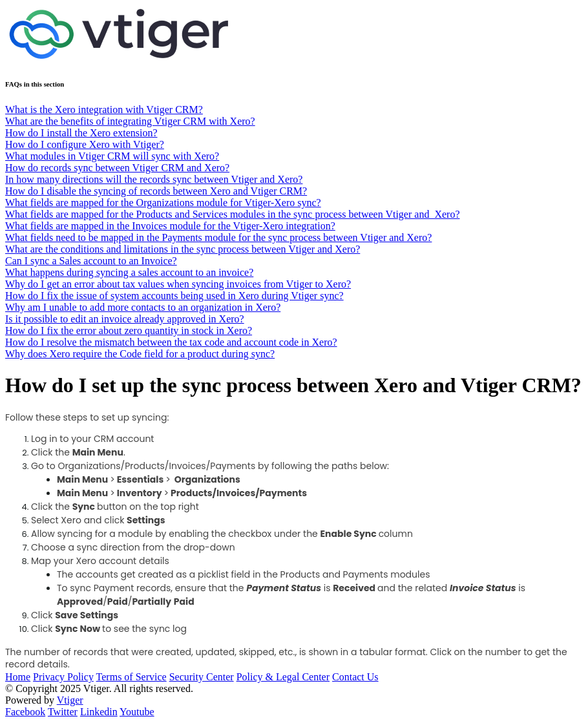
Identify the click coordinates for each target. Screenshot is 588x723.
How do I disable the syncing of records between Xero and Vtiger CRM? (156, 191)
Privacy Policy (63, 677)
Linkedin (99, 712)
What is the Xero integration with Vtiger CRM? (104, 110)
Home (18, 677)
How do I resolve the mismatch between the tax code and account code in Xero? (171, 342)
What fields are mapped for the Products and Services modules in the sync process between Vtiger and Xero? (232, 214)
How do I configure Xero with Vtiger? (85, 144)
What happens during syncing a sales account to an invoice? (129, 272)
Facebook (25, 712)
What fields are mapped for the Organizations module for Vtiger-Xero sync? (163, 203)
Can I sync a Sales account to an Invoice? (91, 261)
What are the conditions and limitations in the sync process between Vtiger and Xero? (183, 249)
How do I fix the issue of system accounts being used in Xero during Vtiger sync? (174, 296)
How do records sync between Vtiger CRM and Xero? (117, 168)
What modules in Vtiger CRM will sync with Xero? (112, 156)
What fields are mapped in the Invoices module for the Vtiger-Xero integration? (170, 226)
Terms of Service (131, 677)
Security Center (202, 677)
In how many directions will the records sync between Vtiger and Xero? (154, 179)
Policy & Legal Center (283, 677)
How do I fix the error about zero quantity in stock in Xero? (129, 330)
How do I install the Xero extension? (81, 133)
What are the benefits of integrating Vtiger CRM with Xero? (130, 121)
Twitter (63, 712)
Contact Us (355, 677)
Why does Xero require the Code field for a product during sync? (140, 354)
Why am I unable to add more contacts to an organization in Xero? (143, 307)
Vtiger (70, 700)
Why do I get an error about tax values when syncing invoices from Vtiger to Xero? (178, 284)
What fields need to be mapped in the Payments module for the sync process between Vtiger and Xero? (218, 237)
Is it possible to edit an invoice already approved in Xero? (125, 319)
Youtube (137, 712)
